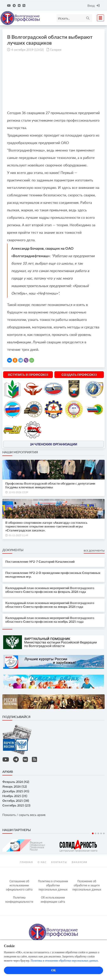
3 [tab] (98, 833)
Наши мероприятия (20, 452)
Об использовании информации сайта (53, 900)
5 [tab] (104, 833)
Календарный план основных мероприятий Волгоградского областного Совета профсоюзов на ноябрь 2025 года (50, 620)
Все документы (94, 551)
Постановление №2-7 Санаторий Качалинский (40, 561)
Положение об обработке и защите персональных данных (87, 885)
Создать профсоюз (79, 375)
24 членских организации (54, 444)
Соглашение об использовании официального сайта (19, 885)
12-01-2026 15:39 (18, 492)
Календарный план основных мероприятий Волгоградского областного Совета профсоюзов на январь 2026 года (50, 605)
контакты (59, 862)
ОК (53, 970)
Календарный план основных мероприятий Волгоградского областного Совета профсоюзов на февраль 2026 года (50, 590)
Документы (13, 550)
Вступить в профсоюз (28, 375)
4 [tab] (101, 833)
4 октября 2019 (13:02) (27, 49)
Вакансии (80, 862)
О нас (42, 862)
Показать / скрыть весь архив (24, 815)
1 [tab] (93, 833)
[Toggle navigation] (99, 17)
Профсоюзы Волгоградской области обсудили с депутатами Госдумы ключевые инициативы (50, 485)
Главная (26, 862)
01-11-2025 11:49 (18, 535)
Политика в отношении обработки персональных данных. (65, 961)
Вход (93, 5)
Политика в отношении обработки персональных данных (53, 885)
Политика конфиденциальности (19, 900)
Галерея (56, 49)
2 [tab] (96, 833)
